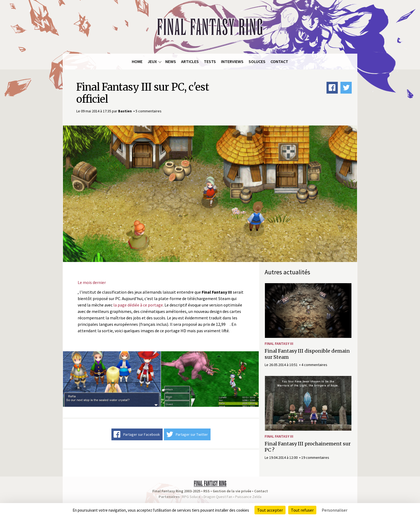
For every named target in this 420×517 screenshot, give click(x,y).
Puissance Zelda (248, 497)
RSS (207, 491)
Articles (190, 61)
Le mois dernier (92, 282)
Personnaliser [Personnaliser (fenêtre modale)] (335, 510)
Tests (210, 61)
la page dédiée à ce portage (138, 305)
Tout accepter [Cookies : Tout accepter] (270, 510)
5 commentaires (149, 111)
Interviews (232, 61)
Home (137, 61)
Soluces (257, 61)
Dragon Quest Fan (218, 497)
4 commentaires (314, 365)
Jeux (152, 61)
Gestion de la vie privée (232, 491)
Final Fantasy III (279, 344)
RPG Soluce (191, 497)
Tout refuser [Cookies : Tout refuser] (302, 510)
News (171, 61)
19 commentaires (315, 457)
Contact (279, 61)
